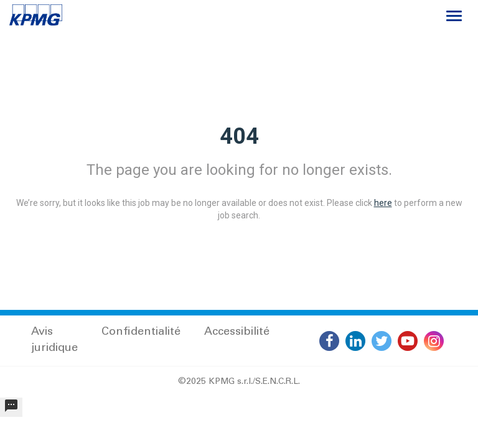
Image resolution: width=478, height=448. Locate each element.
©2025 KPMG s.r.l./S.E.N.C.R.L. (239, 382)
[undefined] (11, 407)
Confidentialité (141, 332)
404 (239, 136)
